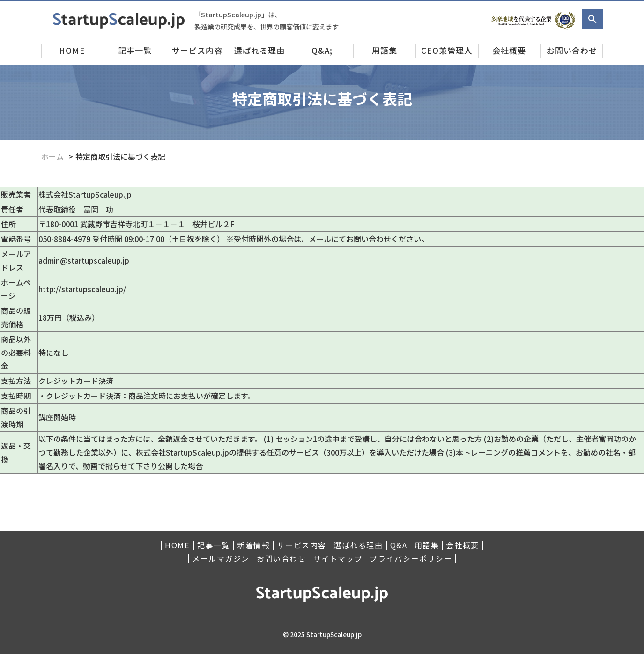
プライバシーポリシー (411, 559)
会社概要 (509, 50)
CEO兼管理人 (447, 50)
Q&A (399, 545)
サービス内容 (197, 50)
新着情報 (253, 545)
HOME (72, 50)
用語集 (385, 50)
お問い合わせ (572, 50)
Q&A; (322, 50)
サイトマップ (338, 559)
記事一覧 (135, 50)
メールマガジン (221, 559)
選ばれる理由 (259, 50)
